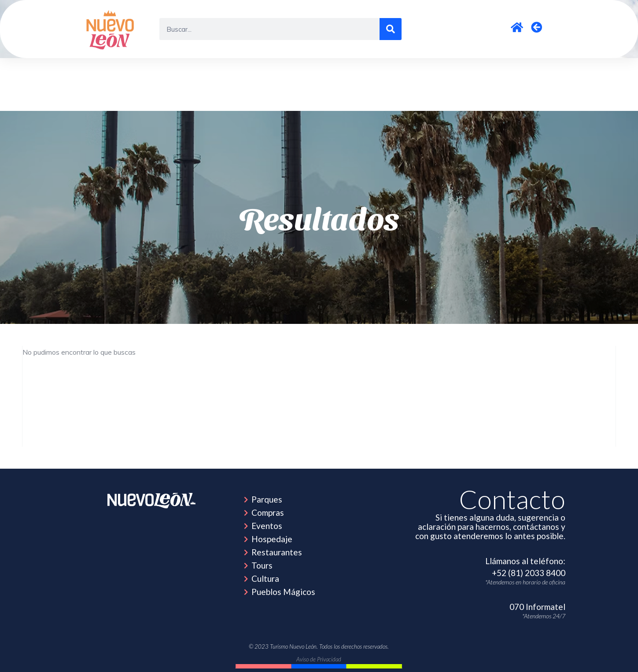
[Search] (391, 29)
